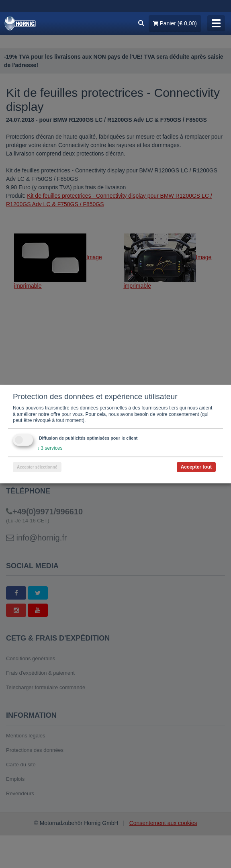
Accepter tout (196, 467)
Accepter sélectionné (37, 467)
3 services (50, 448)
